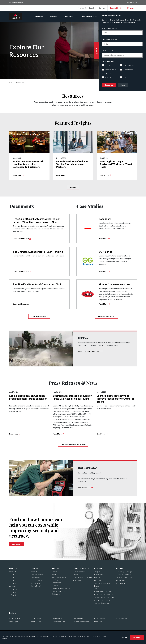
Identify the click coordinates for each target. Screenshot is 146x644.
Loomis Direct (116, 8)
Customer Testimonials (102, 600)
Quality (76, 575)
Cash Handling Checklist (103, 592)
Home (11, 83)
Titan (12, 575)
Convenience (56, 583)
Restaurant (56, 594)
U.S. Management (121, 583)
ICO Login (130, 8)
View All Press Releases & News (73, 444)
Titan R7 (14, 592)
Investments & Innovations (83, 577)
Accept (125, 637)
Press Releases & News (102, 583)
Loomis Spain (14, 622)
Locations (93, 8)
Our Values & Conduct (123, 575)
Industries (69, 16)
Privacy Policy (63, 636)
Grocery (55, 585)
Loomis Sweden (36, 622)
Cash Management (37, 575)
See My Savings (84, 487)
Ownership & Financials (124, 577)
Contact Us (82, 8)
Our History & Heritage (124, 572)
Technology (77, 580)
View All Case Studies (107, 316)
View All (73, 187)
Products (39, 16)
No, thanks (137, 637)
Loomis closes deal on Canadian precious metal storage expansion (28, 397)
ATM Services (35, 577)
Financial (55, 572)
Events (97, 586)
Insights (97, 572)
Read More (14, 434)
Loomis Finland (57, 618)
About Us (124, 16)
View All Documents (39, 316)
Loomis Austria (14, 618)
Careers (102, 8)
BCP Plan (98, 580)
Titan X (13, 583)
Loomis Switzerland (58, 622)
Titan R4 (14, 589)
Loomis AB (98, 622)
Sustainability (120, 580)
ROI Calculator (100, 589)
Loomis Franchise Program (104, 594)
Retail (54, 575)
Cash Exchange (36, 583)
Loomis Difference (89, 16)
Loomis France (78, 618)
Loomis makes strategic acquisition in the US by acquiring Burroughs (72, 397)
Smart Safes (13, 572)
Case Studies (99, 575)
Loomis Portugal (121, 618)
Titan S (13, 580)
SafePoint (34, 572)
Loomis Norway (100, 618)
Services (54, 16)
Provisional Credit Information (105, 597)
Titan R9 (14, 595)
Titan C (13, 577)
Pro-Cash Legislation (102, 603)
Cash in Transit (36, 586)
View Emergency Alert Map (89, 351)
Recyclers (13, 586)
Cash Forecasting (36, 580)
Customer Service (79, 572)
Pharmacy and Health (59, 591)
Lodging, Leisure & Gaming (61, 588)
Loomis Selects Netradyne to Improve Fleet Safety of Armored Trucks (116, 399)
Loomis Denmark (36, 618)
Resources (108, 16)
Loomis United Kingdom (81, 622)
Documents (98, 577)
